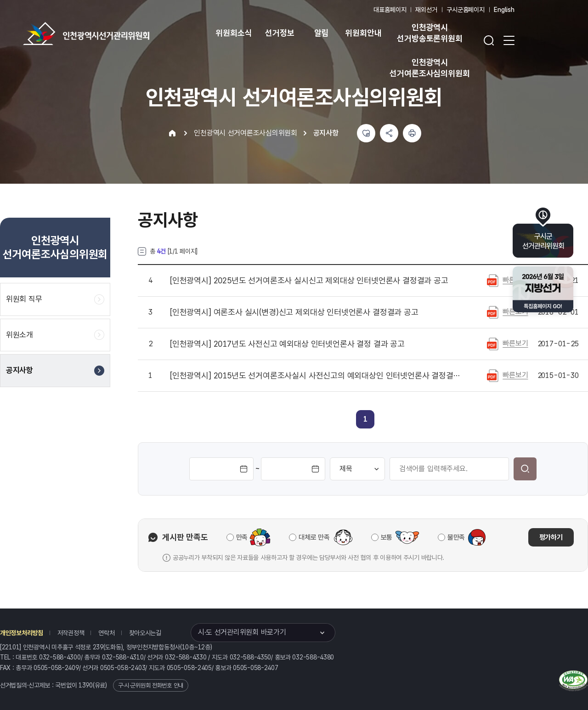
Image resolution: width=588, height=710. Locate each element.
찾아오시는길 (145, 633)
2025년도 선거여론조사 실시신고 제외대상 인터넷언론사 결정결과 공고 (309, 281)
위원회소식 (234, 33)
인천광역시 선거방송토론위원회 (430, 33)
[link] (365, 419)
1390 (86, 685)
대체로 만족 (314, 537)
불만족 (456, 537)
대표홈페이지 (390, 10)
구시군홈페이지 (466, 10)
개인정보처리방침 (22, 633)
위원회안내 (363, 33)
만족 (242, 537)
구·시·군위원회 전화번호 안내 (151, 685)
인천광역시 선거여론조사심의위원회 (430, 68)
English (504, 10)
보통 (387, 537)
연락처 (106, 633)
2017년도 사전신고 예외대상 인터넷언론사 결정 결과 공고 (287, 344)
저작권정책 (71, 633)
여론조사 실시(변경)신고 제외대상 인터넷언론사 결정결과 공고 (294, 312)
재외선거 (426, 10)
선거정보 (280, 33)
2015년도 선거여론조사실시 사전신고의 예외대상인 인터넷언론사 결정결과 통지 (317, 376)
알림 (322, 33)
